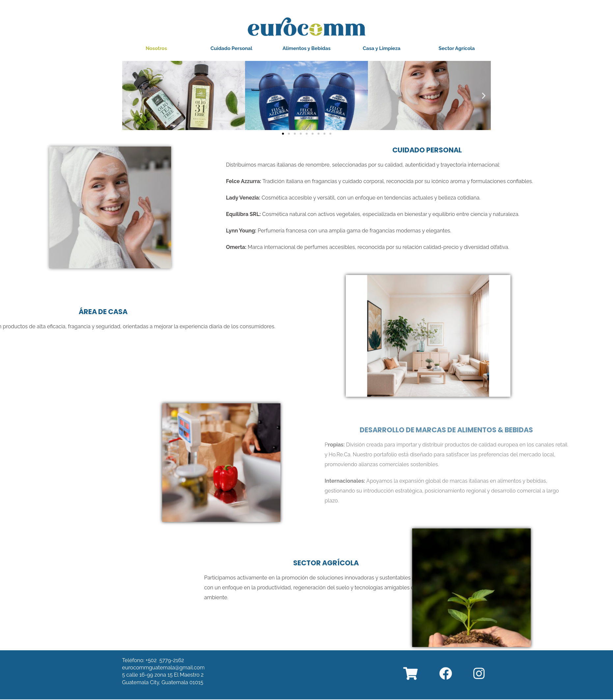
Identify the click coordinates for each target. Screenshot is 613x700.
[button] (156, 49)
